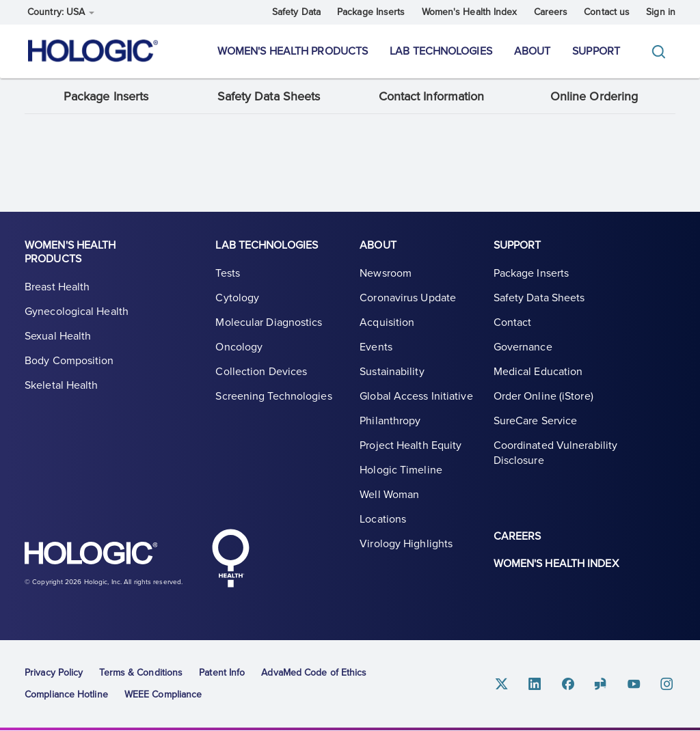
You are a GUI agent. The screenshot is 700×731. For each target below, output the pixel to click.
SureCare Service (536, 422)
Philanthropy (390, 422)
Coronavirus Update (408, 299)
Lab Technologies (441, 51)
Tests (228, 274)
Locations (383, 520)
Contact (513, 323)
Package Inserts (371, 12)
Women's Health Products (293, 51)
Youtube (634, 684)
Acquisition (387, 323)
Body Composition (69, 361)
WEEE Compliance (163, 694)
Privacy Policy (54, 673)
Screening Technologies (273, 397)
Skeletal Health (62, 386)
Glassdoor (602, 684)
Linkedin (536, 684)
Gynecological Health (77, 312)
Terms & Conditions (141, 673)
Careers (551, 12)
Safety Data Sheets (269, 97)
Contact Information (432, 97)
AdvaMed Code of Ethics (314, 673)
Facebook (569, 684)
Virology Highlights (406, 544)
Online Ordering (594, 97)
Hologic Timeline (401, 471)
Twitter (503, 684)
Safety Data (296, 12)
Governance (523, 348)
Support (596, 51)
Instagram (667, 684)
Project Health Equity (410, 446)
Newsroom (386, 274)
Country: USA (61, 12)
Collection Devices (261, 372)
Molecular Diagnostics (269, 323)
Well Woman (389, 495)
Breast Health (57, 288)
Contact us (607, 12)
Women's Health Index (470, 12)
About (533, 51)
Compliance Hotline (66, 694)
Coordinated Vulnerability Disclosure (556, 454)
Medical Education (538, 372)
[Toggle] (662, 52)
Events (376, 348)
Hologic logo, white (93, 555)
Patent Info (222, 673)
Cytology (237, 299)
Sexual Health (58, 337)
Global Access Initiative (416, 397)
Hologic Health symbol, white (230, 558)
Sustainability (392, 372)
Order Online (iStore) (543, 397)
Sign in (661, 12)
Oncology (239, 348)
